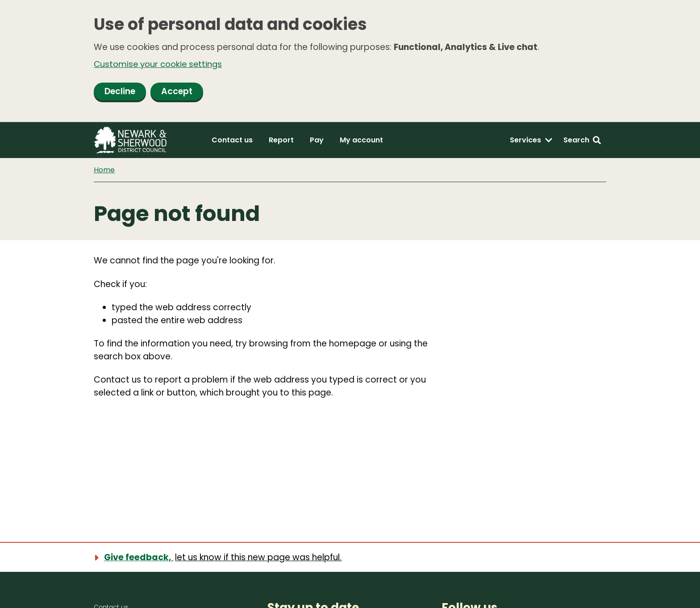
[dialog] (350, 62)
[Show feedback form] (223, 557)
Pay (317, 141)
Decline (120, 92)
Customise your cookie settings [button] (160, 64)
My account (361, 141)
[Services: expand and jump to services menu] (531, 141)
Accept (177, 92)
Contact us (232, 141)
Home (104, 171)
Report (281, 141)
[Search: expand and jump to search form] (582, 141)
